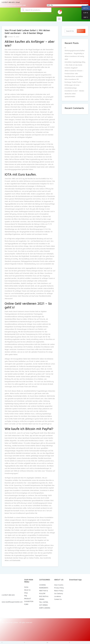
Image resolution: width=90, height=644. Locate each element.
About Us (27, 590)
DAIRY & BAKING (45, 608)
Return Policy (59, 591)
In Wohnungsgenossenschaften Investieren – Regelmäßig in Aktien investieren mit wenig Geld (75, 53)
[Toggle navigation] (59, 19)
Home (26, 587)
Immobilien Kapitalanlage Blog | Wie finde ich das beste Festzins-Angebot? (75, 65)
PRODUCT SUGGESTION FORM (29, 601)
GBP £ (85, 17)
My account (84, 2)
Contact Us (58, 599)
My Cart (60, 12)
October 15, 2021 (12, 37)
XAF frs (85, 8)
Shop (26, 593)
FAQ (26, 596)
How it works (59, 585)
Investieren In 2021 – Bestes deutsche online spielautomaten (74, 94)
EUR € (85, 13)
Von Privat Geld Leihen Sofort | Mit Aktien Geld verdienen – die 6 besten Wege (27, 32)
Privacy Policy (59, 588)
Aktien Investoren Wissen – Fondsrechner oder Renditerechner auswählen (74, 73)
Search (81, 31)
